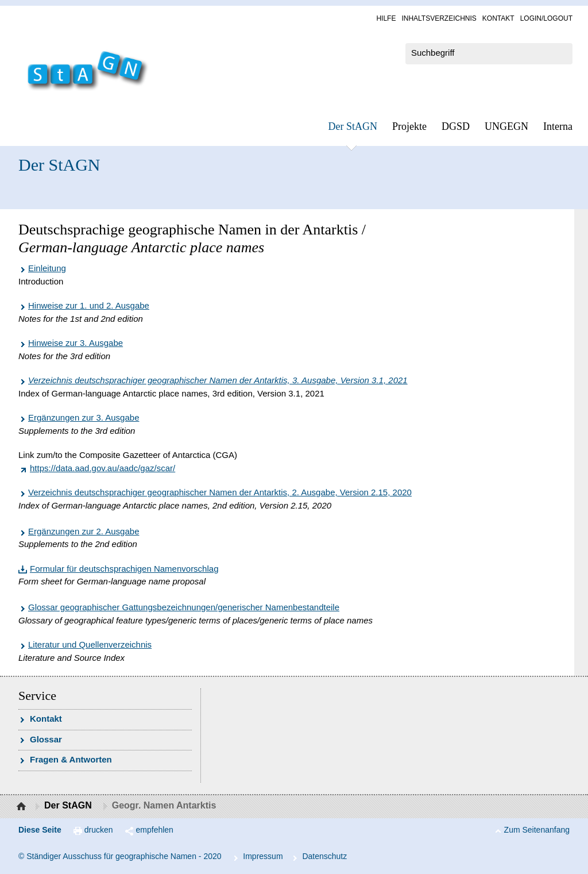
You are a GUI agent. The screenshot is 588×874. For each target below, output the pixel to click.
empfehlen (155, 830)
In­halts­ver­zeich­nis (439, 18)
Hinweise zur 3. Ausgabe (76, 343)
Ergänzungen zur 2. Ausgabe (84, 531)
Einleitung (47, 268)
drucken (99, 830)
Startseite (23, 807)
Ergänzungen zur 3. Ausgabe (84, 417)
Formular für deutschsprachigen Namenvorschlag (124, 569)
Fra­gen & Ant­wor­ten (71, 759)
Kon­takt (498, 18)
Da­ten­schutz (324, 856)
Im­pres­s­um (263, 856)
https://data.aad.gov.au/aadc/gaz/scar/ (102, 468)
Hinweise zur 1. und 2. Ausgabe (89, 305)
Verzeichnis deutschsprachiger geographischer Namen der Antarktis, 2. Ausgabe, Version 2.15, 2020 (220, 492)
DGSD (456, 126)
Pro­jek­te (409, 126)
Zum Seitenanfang (537, 830)
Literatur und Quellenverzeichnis (90, 644)
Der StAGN (353, 126)
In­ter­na (558, 126)
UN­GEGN (506, 126)
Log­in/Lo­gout (546, 18)
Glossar (46, 739)
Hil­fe (386, 18)
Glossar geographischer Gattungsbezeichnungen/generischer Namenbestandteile (184, 607)
